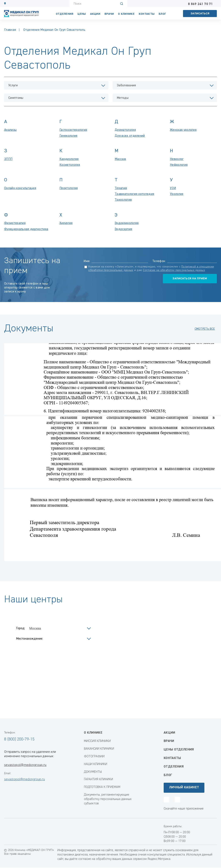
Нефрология (179, 165)
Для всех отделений (130, 136)
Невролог (177, 159)
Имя (87, 261)
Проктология (69, 188)
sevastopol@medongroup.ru (25, 765)
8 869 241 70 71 (200, 4)
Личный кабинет (184, 788)
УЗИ (173, 188)
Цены (82, 14)
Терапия (121, 188)
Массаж (120, 159)
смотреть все (205, 329)
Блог (162, 14)
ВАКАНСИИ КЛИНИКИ (99, 749)
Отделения (65, 14)
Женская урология (183, 130)
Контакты (172, 758)
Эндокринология (127, 223)
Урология (177, 194)
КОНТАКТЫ (147, 14)
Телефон (159, 261)
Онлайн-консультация (20, 188)
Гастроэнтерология (73, 130)
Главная (10, 30)
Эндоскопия (123, 229)
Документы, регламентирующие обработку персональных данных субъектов (108, 799)
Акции (95, 14)
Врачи (109, 14)
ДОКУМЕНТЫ (93, 772)
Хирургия (66, 223)
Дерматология (125, 130)
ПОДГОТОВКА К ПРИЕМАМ (102, 787)
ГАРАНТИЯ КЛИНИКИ (98, 779)
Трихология (123, 200)
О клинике (126, 14)
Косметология (70, 165)
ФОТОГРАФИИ (94, 757)
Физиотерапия (15, 223)
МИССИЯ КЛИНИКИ (97, 741)
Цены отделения (179, 750)
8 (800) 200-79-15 (19, 739)
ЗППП (8, 159)
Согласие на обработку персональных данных (174, 270)
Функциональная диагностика (26, 229)
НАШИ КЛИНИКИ (96, 764)
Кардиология (69, 159)
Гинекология (68, 136)
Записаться (200, 14)
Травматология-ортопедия (134, 194)
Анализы (10, 130)
